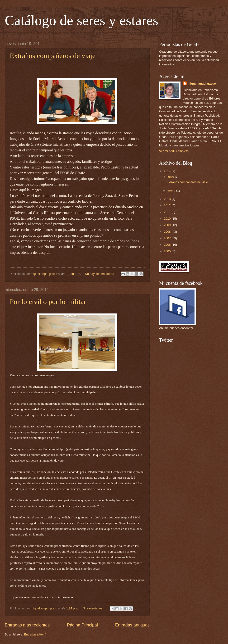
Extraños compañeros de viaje (53, 56)
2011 (168, 212)
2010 (168, 219)
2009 (168, 225)
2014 (168, 171)
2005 (168, 251)
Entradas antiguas (132, 625)
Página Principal (82, 625)
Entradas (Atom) (35, 634)
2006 (168, 245)
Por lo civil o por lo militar (48, 302)
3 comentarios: (94, 608)
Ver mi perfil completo (174, 151)
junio (171, 177)
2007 (168, 238)
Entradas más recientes (27, 625)
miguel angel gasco (202, 84)
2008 (168, 232)
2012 (168, 205)
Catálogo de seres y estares (81, 20)
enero (172, 190)
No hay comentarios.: (100, 274)
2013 (168, 199)
